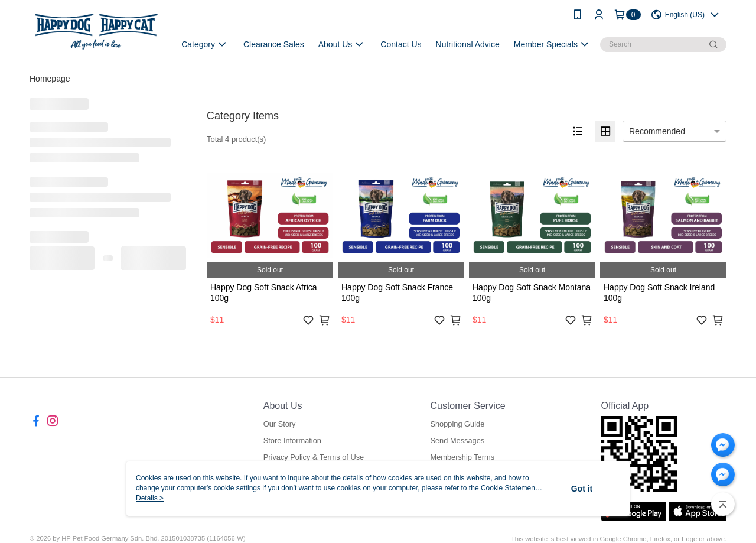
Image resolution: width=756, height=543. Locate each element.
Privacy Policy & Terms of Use (314, 457)
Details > (150, 498)
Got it (582, 489)
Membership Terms (462, 457)
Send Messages (457, 440)
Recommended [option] (657, 131)
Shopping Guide (457, 424)
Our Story (280, 424)
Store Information (292, 440)
